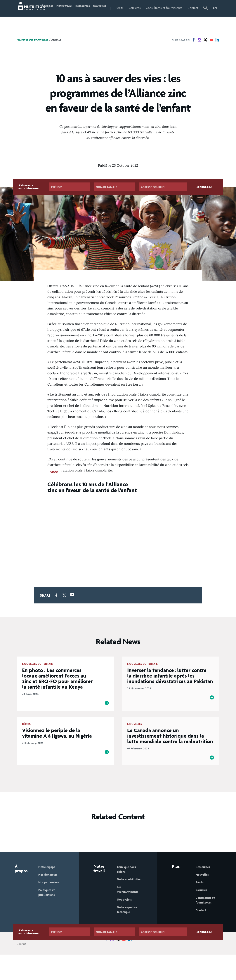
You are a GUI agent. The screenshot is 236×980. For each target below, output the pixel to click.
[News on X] (205, 55)
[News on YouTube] (211, 55)
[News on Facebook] (194, 55)
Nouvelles (111, 8)
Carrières (148, 8)
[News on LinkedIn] (217, 55)
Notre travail (67, 16)
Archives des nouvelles (33, 55)
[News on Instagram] (199, 55)
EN (215, 8)
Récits (133, 8)
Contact (194, 8)
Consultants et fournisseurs (169, 16)
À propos (51, 16)
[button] (206, 16)
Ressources (91, 8)
